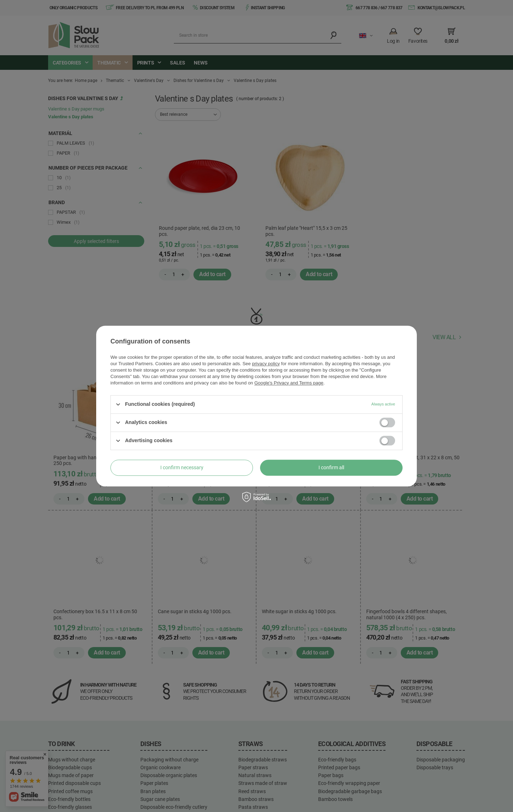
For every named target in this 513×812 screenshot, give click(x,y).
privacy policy (266, 364)
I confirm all (331, 467)
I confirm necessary (182, 467)
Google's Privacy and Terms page (289, 383)
